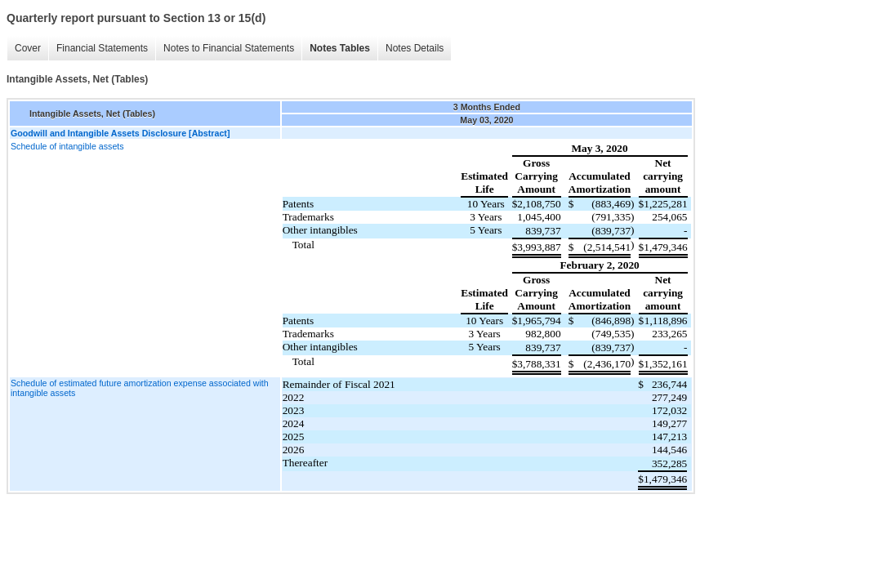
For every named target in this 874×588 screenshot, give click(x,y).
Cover (28, 48)
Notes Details (415, 48)
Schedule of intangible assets (67, 146)
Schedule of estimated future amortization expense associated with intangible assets (140, 388)
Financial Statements (102, 48)
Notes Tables (340, 48)
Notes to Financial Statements (229, 48)
